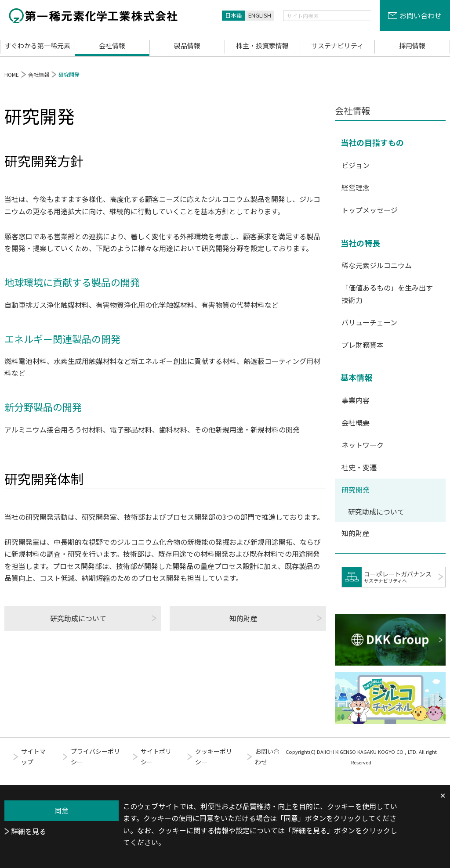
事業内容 (356, 400)
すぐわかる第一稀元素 (37, 45)
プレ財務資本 (363, 345)
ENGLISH (260, 15)
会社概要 (356, 422)
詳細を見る (29, 831)
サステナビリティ (337, 45)
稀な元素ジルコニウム (377, 265)
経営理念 (356, 187)
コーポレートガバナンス (403, 577)
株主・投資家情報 (262, 45)
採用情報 (412, 45)
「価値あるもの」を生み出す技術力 (387, 294)
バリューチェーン (369, 322)
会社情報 (112, 45)
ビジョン (356, 165)
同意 (62, 810)
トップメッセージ (370, 210)
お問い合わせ (421, 15)
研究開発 (356, 490)
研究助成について (78, 618)
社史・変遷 (359, 467)
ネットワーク (363, 445)
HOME (12, 74)
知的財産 (243, 618)
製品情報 (187, 45)
